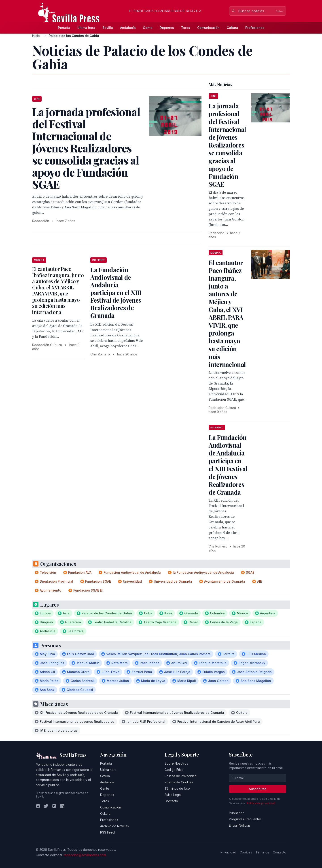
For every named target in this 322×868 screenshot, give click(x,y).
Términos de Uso (177, 788)
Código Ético (174, 770)
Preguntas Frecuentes (245, 819)
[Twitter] (46, 806)
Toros (186, 28)
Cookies (246, 852)
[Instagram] (54, 806)
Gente (148, 28)
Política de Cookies (179, 782)
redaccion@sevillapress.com (85, 855)
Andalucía (128, 28)
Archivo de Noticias (114, 826)
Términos (262, 852)
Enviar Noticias (240, 825)
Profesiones (255, 28)
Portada (64, 28)
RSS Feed (107, 832)
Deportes (167, 28)
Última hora (86, 28)
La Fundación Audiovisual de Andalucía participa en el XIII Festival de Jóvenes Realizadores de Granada (116, 292)
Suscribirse (258, 789)
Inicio (36, 36)
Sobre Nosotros (176, 763)
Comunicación (208, 28)
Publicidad (237, 813)
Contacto (171, 801)
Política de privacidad (261, 803)
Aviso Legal (173, 795)
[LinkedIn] (62, 806)
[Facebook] (38, 806)
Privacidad (228, 852)
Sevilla (108, 28)
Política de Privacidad (181, 776)
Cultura (232, 28)
